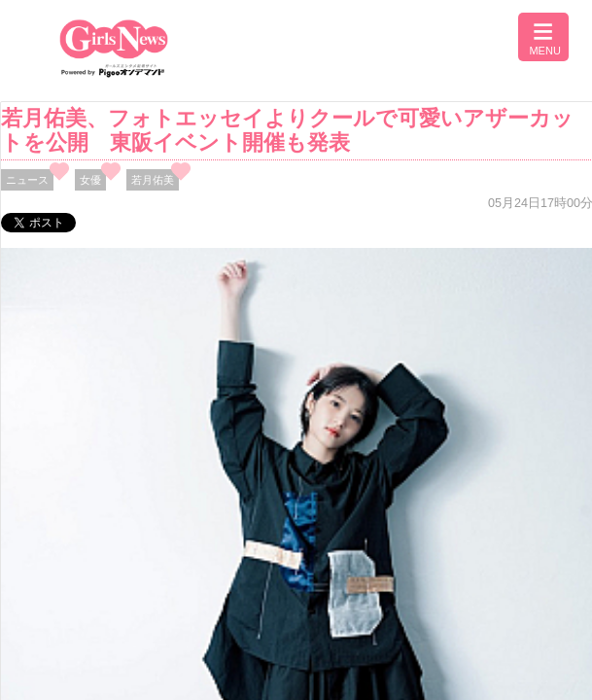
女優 (90, 180)
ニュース (27, 180)
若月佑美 (153, 180)
